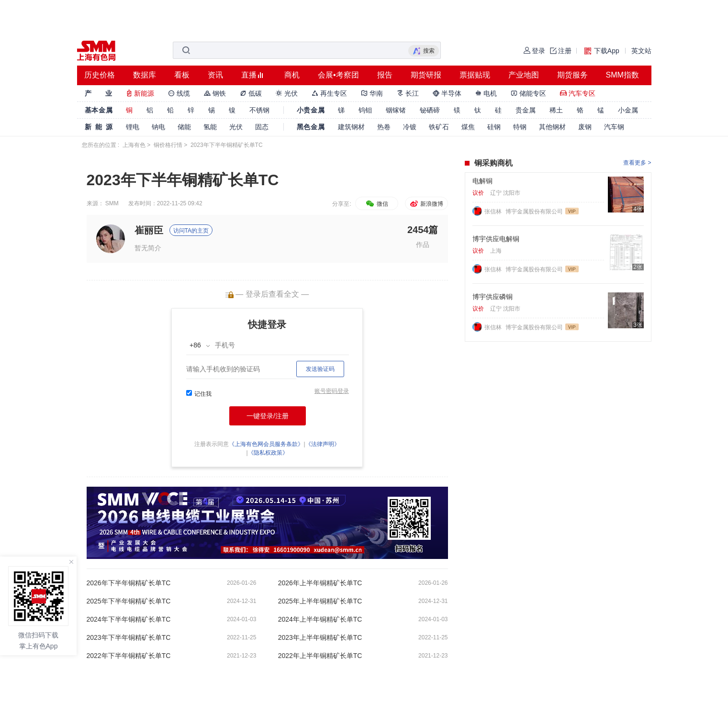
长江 (408, 93)
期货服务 (572, 75)
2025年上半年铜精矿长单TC (320, 601)
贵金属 (526, 110)
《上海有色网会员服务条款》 (266, 444)
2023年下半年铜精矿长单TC (129, 637)
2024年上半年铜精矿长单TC (320, 619)
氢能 (210, 127)
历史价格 (100, 75)
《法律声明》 (323, 444)
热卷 (384, 127)
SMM (112, 203)
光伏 (287, 93)
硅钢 (494, 127)
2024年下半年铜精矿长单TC (129, 619)
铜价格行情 (168, 145)
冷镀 (410, 127)
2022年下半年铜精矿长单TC (129, 656)
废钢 (585, 127)
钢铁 (215, 93)
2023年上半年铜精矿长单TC (320, 637)
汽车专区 (578, 93)
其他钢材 (552, 127)
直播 (249, 75)
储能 (184, 127)
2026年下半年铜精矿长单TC (129, 583)
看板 (182, 75)
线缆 (179, 93)
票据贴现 (475, 75)
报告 (385, 75)
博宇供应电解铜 (496, 239)
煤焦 (468, 127)
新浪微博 (426, 204)
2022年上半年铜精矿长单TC (320, 656)
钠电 (158, 127)
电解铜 (482, 181)
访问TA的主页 (191, 231)
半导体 (447, 93)
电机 (486, 93)
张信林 (494, 212)
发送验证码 (320, 369)
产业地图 (524, 75)
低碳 (251, 93)
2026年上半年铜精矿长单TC (320, 583)
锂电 (133, 127)
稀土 (556, 110)
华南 (372, 93)
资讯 (215, 75)
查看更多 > (637, 163)
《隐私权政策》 (268, 453)
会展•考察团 (338, 75)
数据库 (145, 75)
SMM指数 (622, 75)
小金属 (628, 110)
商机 (292, 75)
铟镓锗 (396, 110)
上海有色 (134, 145)
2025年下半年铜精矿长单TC (129, 601)
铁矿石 (439, 127)
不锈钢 (259, 110)
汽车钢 (614, 127)
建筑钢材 (351, 127)
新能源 (140, 93)
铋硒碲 (430, 110)
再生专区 (329, 93)
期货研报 (426, 75)
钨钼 (365, 110)
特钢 (520, 127)
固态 (262, 127)
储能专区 (528, 93)
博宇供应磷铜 (493, 297)
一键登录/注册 (268, 416)
